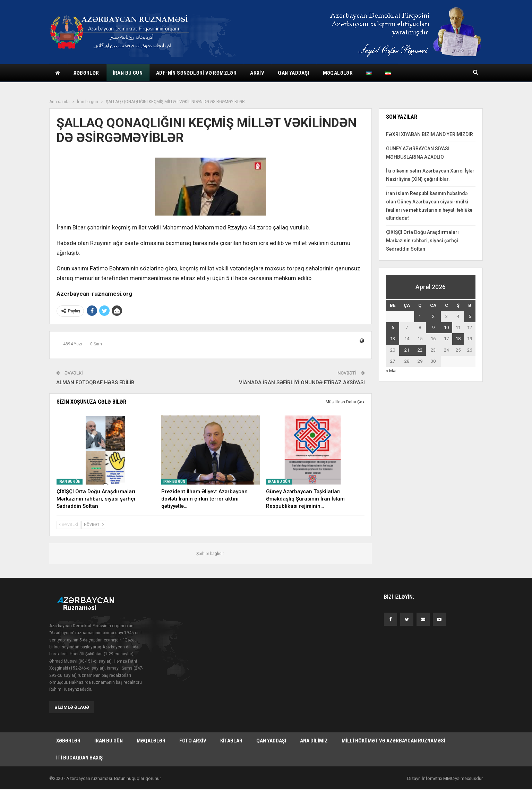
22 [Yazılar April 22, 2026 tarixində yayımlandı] (420, 350)
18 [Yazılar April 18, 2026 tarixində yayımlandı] (458, 339)
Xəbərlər (86, 73)
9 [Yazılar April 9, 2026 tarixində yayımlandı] (433, 327)
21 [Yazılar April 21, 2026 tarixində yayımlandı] (407, 350)
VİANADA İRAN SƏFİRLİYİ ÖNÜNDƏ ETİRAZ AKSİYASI (302, 383)
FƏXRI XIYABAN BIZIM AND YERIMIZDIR (430, 134)
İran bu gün (128, 73)
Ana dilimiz (314, 741)
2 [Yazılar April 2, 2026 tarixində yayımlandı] (433, 316)
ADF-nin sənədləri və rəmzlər (196, 73)
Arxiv (257, 73)
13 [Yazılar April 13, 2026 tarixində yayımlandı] (393, 339)
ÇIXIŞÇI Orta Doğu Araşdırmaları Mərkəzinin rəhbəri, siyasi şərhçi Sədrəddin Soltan (422, 241)
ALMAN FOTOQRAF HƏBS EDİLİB (95, 383)
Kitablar (231, 741)
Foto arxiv (193, 741)
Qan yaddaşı (293, 73)
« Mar (391, 371)
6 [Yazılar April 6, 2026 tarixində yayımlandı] (393, 327)
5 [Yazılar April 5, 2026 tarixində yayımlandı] (470, 316)
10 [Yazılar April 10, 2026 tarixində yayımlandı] (446, 327)
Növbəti (94, 525)
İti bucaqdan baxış (79, 758)
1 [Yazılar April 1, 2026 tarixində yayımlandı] (420, 316)
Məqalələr (338, 73)
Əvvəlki (68, 525)
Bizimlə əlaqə (72, 707)
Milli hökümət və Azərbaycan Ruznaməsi (393, 741)
